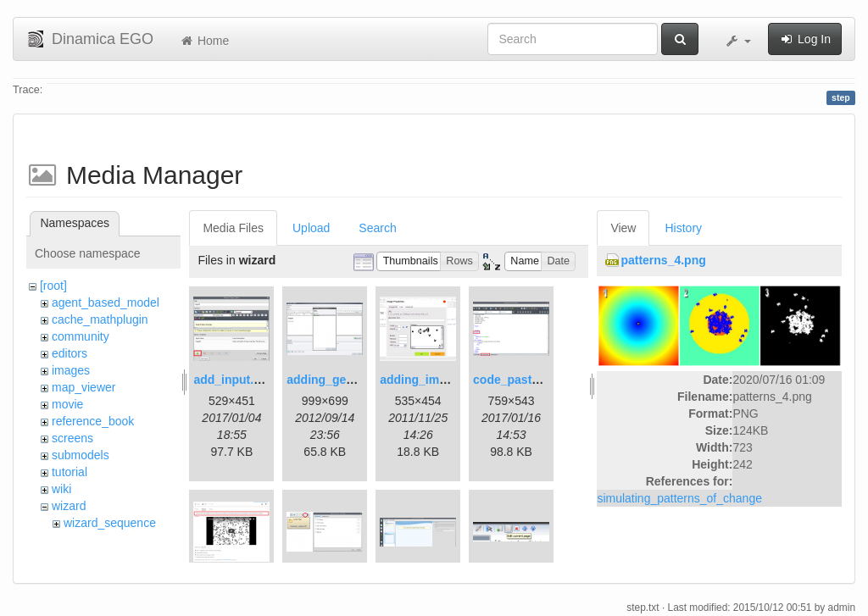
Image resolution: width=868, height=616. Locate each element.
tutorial (70, 472)
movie (67, 404)
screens (72, 438)
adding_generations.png (356, 380)
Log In (805, 39)
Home (204, 41)
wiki (61, 489)
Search (377, 228)
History (683, 228)
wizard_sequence (110, 523)
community (81, 336)
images (71, 370)
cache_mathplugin (100, 319)
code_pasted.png (522, 380)
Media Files (233, 228)
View (623, 228)
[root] (53, 286)
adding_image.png (432, 380)
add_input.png (234, 380)
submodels (81, 455)
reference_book (93, 421)
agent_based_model (106, 302)
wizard (69, 506)
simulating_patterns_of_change (679, 498)
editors (70, 353)
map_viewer (83, 387)
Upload (311, 228)
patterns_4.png (663, 260)
